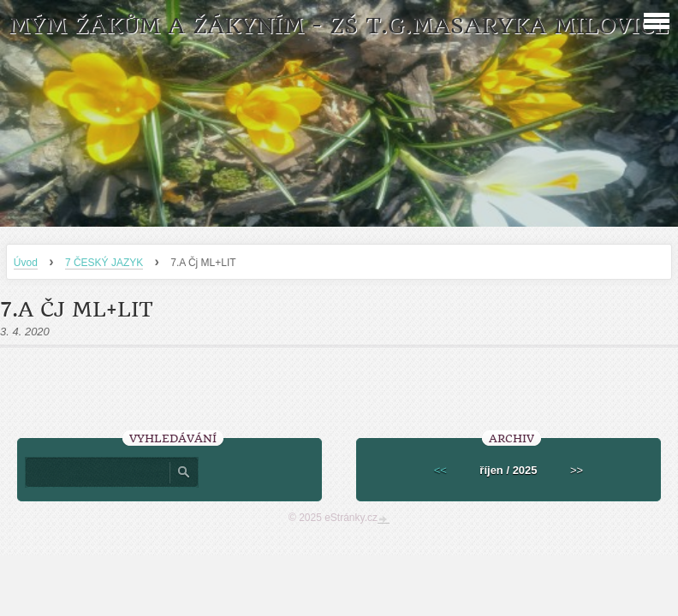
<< (440, 470)
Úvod (26, 263)
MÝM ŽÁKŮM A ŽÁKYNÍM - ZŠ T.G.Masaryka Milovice (339, 26)
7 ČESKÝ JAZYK (104, 263)
